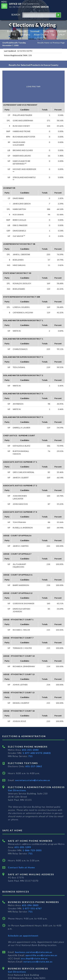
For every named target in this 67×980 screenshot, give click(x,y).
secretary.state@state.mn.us (32, 780)
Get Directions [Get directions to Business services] (17, 972)
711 (30, 756)
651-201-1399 (23, 847)
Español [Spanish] (11, 31)
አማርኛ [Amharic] (61, 35)
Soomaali (35, 31)
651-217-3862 (34, 766)
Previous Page (59, 43)
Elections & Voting (32, 25)
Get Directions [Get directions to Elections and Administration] (17, 790)
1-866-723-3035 (32, 850)
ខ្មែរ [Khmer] (53, 35)
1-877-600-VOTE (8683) (37, 753)
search (16, 15)
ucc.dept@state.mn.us (34, 958)
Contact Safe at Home (21, 867)
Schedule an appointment (23, 936)
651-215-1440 (30, 750)
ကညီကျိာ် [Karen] (38, 38)
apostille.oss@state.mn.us (41, 955)
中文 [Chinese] (14, 35)
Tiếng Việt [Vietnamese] (48, 31)
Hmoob (23, 31)
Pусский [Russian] (62, 31)
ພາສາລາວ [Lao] (25, 35)
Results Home (44, 43)
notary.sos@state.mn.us (38, 962)
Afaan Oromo (41, 35)
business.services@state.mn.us (33, 952)
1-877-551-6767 (32, 908)
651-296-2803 (30, 905)
